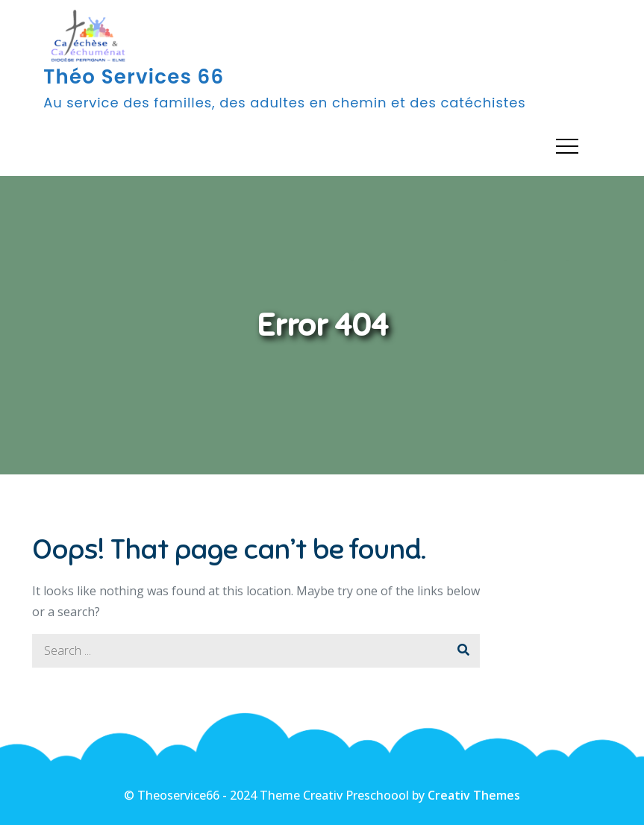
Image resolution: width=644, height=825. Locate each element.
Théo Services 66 (134, 77)
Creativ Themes (474, 795)
